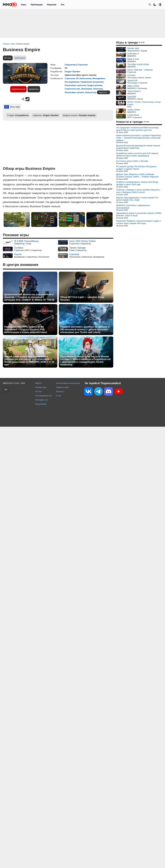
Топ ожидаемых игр (44, 396)
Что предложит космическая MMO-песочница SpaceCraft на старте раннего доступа (137, 129)
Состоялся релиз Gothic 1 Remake (132, 161)
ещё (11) (103, 92)
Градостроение (95, 85)
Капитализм (85, 78)
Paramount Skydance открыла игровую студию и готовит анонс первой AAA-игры (138, 222)
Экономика (87, 89)
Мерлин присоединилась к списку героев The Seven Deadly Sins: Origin (137, 199)
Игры (24, 5)
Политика (98, 89)
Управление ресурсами (92, 82)
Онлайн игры (41, 387)
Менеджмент (99, 78)
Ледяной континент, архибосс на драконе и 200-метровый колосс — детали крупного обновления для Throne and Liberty (85, 330)
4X (77, 78)
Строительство (72, 89)
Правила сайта (62, 387)
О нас (58, 396)
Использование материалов (68, 383)
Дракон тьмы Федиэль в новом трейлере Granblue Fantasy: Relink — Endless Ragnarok (137, 175)
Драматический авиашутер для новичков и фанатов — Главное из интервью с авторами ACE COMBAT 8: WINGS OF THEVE (29, 297)
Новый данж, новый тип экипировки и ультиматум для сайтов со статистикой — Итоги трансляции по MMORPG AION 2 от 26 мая (29, 361)
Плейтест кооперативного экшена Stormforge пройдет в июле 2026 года (137, 183)
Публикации (37, 5)
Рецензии (52, 5)
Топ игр (38, 391)
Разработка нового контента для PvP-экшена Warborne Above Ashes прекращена (137, 155)
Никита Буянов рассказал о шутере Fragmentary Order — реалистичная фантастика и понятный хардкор (139, 138)
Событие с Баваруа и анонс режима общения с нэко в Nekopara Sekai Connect (138, 191)
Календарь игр (41, 400)
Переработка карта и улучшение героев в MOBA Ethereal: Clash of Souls (139, 214)
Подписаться (18, 89)
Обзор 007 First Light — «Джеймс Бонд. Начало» (82, 298)
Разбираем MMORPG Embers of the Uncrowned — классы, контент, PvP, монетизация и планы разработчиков (26, 330)
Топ (62, 5)
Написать (34, 89)
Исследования (72, 82)
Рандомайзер (41, 404)
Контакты (60, 391)
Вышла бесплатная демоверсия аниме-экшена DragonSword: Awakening (138, 147)
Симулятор (70, 65)
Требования (20, 58)
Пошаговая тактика (74, 92)
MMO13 (39, 383)
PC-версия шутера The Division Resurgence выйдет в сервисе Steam (136, 168)
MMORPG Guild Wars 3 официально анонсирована (133, 207)
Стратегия (83, 65)
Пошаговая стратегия (75, 85)
